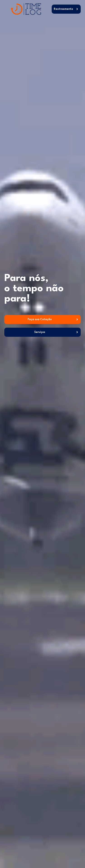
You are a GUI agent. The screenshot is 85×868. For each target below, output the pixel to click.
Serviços (40, 332)
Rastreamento (63, 9)
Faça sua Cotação (40, 319)
